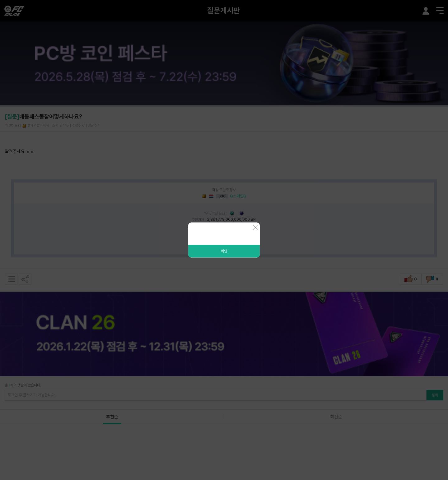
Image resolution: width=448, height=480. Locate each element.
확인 (224, 251)
